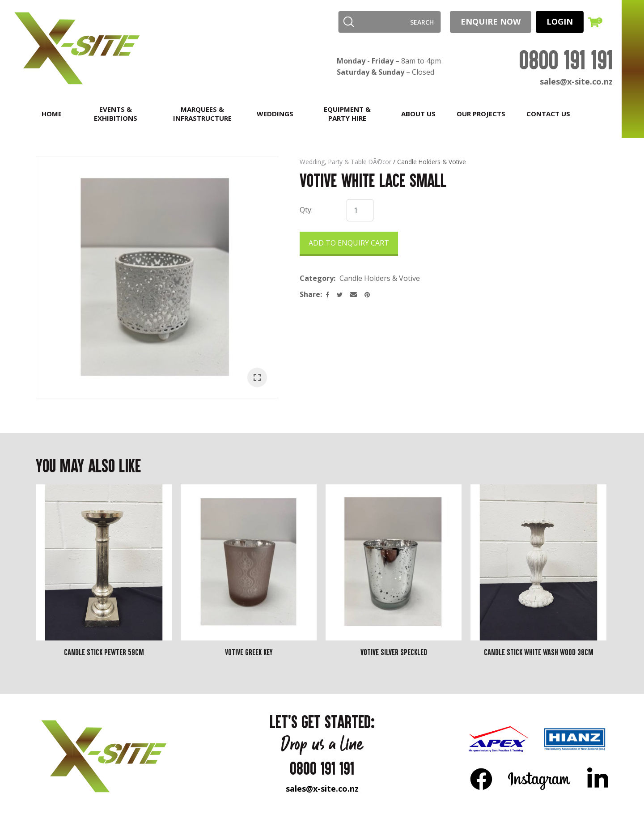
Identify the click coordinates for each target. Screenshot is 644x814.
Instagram (540, 779)
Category (317, 278)
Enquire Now (491, 21)
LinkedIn (597, 779)
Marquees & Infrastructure (202, 114)
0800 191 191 (566, 60)
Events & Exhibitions (116, 114)
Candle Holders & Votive (432, 162)
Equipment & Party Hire (347, 114)
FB (481, 779)
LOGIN (560, 21)
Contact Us (548, 114)
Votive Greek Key (249, 652)
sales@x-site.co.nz (576, 81)
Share (310, 294)
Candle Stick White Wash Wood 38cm (539, 652)
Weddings (275, 114)
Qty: (306, 210)
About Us (418, 114)
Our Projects (481, 114)
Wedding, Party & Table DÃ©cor (345, 162)
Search (349, 22)
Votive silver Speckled (394, 652)
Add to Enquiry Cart (349, 243)
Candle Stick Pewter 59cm (104, 652)
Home (52, 114)
